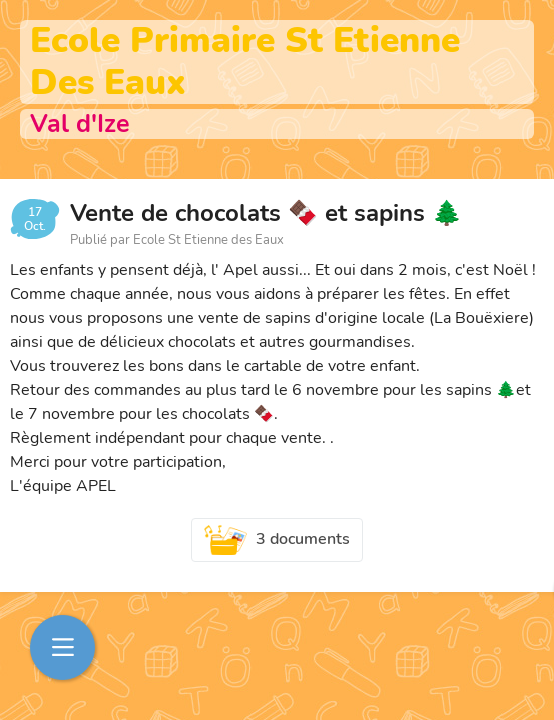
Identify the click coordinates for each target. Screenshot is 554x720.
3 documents (277, 540)
